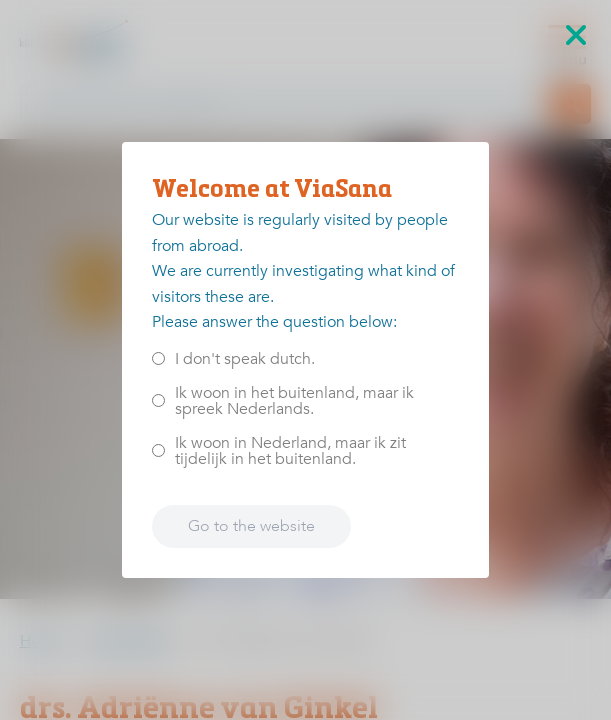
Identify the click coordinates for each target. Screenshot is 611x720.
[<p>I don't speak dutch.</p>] (158, 358)
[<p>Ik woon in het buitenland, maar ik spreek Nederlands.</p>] (158, 400)
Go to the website (251, 526)
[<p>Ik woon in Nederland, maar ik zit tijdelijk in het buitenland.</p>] (158, 450)
